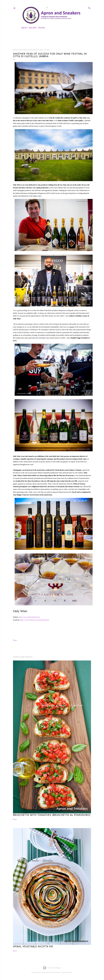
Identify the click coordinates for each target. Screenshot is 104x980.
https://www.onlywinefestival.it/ (30, 617)
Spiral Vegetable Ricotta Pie (33, 947)
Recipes (33, 28)
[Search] (89, 8)
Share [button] (15, 640)
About (24, 28)
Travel (42, 28)
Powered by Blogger (52, 968)
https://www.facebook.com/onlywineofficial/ (35, 620)
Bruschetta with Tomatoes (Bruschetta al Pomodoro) (52, 815)
